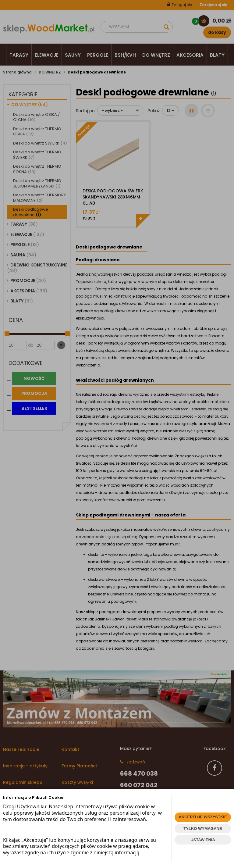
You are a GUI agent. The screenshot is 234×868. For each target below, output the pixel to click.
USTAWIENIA (203, 840)
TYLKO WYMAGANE (203, 829)
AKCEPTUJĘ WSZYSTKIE (203, 817)
